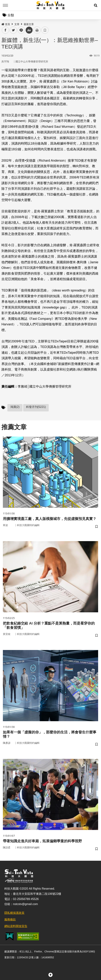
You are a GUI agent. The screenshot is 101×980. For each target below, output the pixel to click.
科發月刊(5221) (36, 407)
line (20, 30)
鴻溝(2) (15, 407)
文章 (17, 24)
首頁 (6, 24)
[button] (96, 5)
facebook (5, 30)
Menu (5, 5)
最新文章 (29, 24)
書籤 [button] (45, 30)
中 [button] (29, 30)
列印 (37, 30)
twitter (13, 30)
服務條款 (10, 919)
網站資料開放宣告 (16, 926)
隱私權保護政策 (14, 913)
